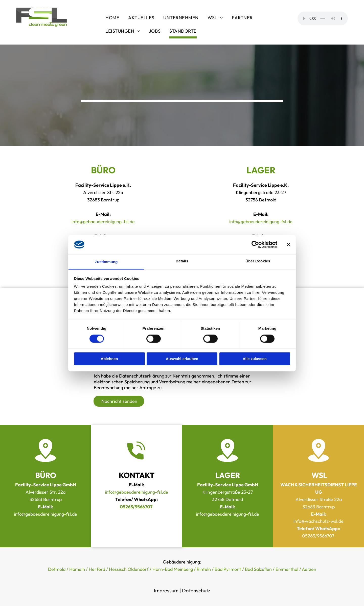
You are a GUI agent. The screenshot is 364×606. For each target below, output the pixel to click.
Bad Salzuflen (258, 569)
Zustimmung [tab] (106, 262)
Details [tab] (182, 261)
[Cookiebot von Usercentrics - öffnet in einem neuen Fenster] (255, 244)
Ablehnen (109, 359)
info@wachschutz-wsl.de (318, 521)
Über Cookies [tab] (258, 261)
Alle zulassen (255, 359)
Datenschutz (196, 590)
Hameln (77, 569)
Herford (97, 569)
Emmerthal (287, 569)
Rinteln (204, 569)
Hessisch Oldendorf (129, 569)
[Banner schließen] (288, 244)
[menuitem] (113, 18)
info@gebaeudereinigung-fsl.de (103, 222)
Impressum (166, 590)
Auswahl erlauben (182, 359)
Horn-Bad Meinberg (173, 569)
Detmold (57, 569)
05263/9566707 (319, 536)
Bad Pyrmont (228, 569)
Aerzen (309, 569)
